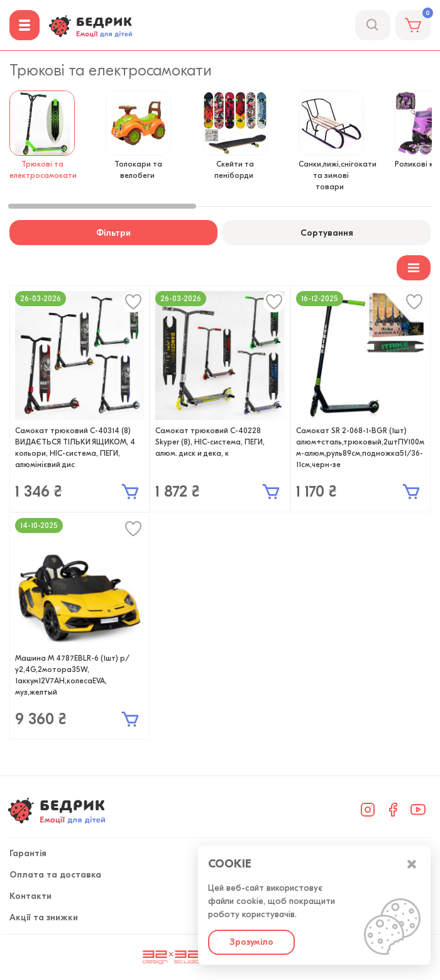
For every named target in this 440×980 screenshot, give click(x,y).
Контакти (30, 896)
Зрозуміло (251, 942)
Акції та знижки (44, 917)
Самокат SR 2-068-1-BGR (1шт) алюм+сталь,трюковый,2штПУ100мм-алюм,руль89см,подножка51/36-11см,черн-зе (360, 448)
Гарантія (28, 853)
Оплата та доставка (55, 875)
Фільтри (113, 233)
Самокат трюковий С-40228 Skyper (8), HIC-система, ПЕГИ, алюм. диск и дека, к (210, 442)
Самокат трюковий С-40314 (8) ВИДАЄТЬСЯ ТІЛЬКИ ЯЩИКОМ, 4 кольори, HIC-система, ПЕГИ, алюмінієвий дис (75, 448)
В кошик (130, 492)
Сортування (327, 233)
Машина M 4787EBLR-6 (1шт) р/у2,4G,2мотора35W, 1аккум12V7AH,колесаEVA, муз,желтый (72, 675)
